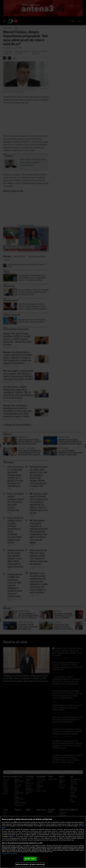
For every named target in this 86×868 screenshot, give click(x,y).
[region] (43, 842)
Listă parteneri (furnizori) (9, 854)
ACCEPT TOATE (30, 859)
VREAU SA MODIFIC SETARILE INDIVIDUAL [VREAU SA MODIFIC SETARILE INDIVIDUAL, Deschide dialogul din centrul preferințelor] (30, 864)
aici (15, 836)
